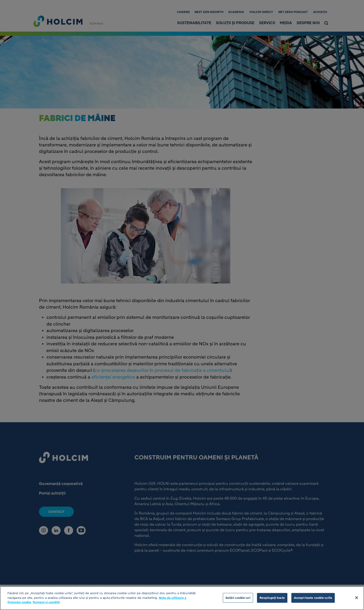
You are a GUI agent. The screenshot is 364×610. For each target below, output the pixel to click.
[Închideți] (357, 598)
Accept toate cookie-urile (313, 598)
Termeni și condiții (46, 603)
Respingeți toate (272, 598)
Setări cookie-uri (238, 598)
